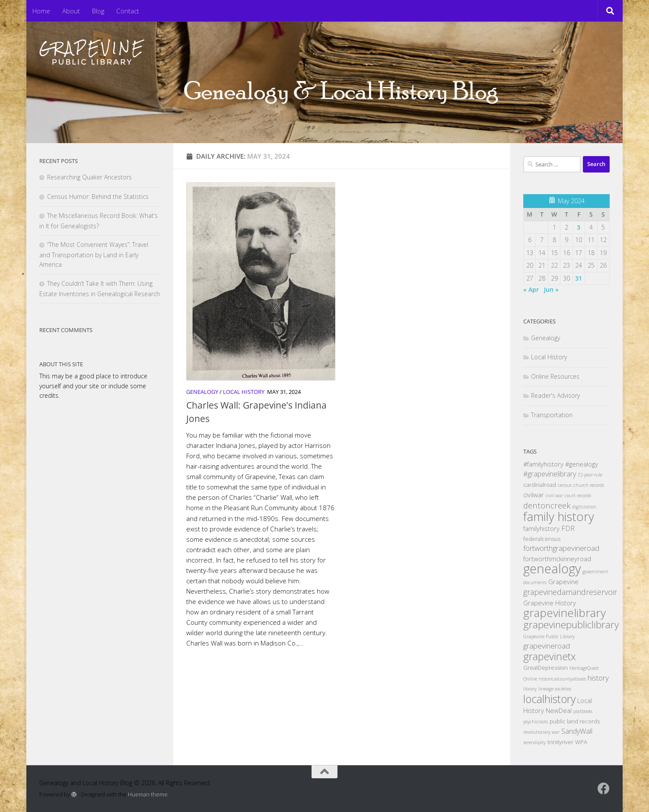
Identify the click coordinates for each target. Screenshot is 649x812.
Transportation (552, 415)
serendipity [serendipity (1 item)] (534, 742)
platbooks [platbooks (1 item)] (583, 711)
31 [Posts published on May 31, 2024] (579, 278)
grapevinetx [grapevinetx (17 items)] (550, 656)
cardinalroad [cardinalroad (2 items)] (540, 485)
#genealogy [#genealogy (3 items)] (582, 464)
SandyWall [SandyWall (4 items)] (577, 731)
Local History (244, 392)
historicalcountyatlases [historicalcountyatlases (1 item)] (562, 679)
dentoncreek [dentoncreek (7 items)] (547, 505)
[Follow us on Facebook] (604, 789)
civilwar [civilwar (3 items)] (534, 495)
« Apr (531, 289)
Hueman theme (148, 794)
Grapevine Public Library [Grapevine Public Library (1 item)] (549, 636)
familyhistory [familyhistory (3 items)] (541, 528)
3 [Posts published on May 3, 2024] (579, 227)
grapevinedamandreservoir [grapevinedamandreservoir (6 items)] (570, 592)
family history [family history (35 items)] (559, 516)
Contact (128, 11)
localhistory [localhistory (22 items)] (549, 699)
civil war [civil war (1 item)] (554, 496)
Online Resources (555, 376)
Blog (98, 11)
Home (41, 11)
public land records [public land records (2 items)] (575, 721)
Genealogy (202, 392)
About (71, 11)
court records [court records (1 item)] (578, 496)
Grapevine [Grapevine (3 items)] (563, 582)
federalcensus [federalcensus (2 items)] (542, 539)
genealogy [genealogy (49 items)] (552, 569)
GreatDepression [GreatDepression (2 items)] (546, 668)
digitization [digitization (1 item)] (584, 507)
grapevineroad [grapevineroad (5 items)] (547, 646)
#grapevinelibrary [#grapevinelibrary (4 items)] (550, 474)
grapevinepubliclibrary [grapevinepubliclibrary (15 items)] (571, 625)
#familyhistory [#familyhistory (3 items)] (543, 464)
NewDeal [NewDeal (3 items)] (559, 710)
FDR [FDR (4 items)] (568, 528)
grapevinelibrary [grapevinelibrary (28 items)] (565, 613)
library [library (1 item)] (530, 689)
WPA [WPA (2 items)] (581, 742)
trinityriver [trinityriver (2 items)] (560, 742)
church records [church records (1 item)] (589, 485)
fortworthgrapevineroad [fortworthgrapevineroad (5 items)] (561, 548)
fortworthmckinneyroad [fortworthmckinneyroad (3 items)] (557, 559)
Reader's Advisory (555, 395)
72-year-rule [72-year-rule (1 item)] (590, 475)
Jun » (551, 289)
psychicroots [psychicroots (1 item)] (536, 722)
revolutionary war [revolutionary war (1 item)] (541, 732)
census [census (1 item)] (565, 485)
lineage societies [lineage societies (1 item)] (555, 689)
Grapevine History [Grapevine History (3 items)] (550, 603)
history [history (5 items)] (598, 678)
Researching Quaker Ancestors (89, 177)
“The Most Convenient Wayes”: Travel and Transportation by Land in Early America (94, 254)
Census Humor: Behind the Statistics (98, 197)
